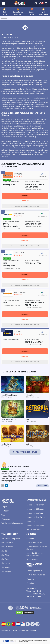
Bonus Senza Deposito (18, 13)
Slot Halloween (7, 547)
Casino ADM (32, 13)
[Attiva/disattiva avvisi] (36, 4)
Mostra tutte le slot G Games (25, 452)
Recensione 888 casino (35, 509)
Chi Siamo (30, 539)
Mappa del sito (32, 560)
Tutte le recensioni (34, 529)
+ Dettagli (25, 201)
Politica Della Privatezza (36, 575)
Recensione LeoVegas (35, 513)
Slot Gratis (4, 13)
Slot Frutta (6, 563)
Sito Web (25, 196)
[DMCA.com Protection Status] (25, 613)
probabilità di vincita (24, 642)
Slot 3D (4, 551)
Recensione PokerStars (35, 505)
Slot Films (5, 555)
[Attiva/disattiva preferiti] (46, 4)
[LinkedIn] (7, 486)
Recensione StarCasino (35, 525)
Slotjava (4, 18)
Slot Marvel (6, 567)
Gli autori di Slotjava (34, 543)
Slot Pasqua (6, 571)
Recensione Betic (33, 521)
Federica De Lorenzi (13, 37)
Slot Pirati (5, 559)
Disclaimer (31, 579)
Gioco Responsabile (34, 571)
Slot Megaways (7, 543)
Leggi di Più (42, 486)
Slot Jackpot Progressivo (11, 539)
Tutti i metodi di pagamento (12, 523)
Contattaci (30, 583)
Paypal (4, 507)
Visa (3, 515)
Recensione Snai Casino (36, 517)
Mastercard (6, 519)
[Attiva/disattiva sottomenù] (3, 4)
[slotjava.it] (20, 4)
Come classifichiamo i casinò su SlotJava (35, 554)
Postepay (5, 511)
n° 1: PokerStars (43, 13)
